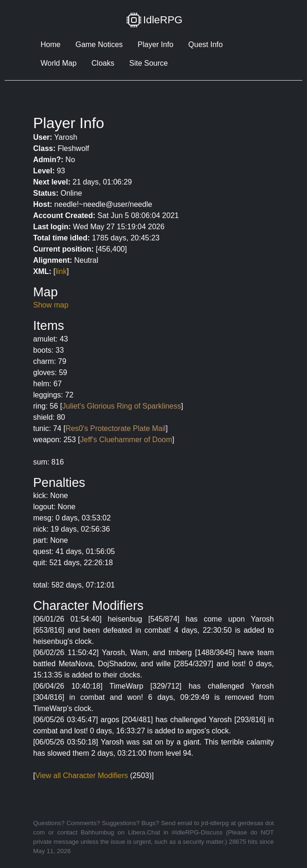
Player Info (155, 44)
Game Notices (99, 44)
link (61, 271)
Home (51, 44)
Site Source (149, 63)
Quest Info (206, 44)
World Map (59, 63)
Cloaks (103, 63)
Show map (51, 305)
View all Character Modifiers (81, 776)
